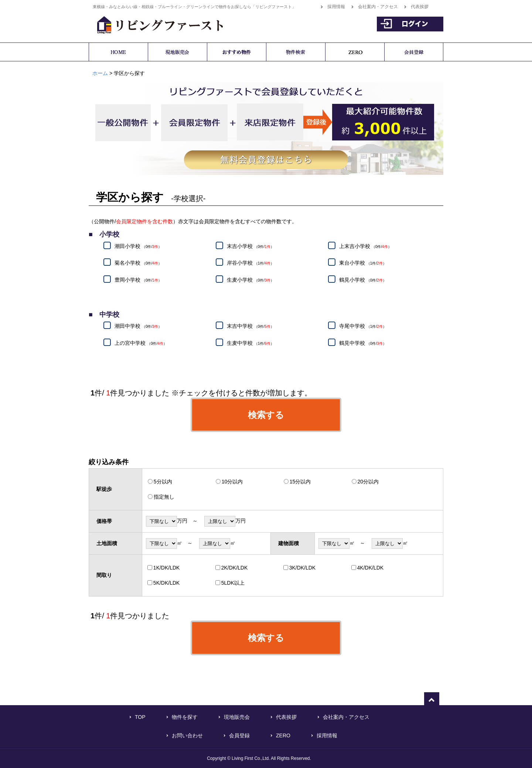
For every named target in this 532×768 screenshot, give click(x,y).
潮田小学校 (138, 246)
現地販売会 (237, 717)
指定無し (164, 497)
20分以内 (368, 482)
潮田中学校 (138, 326)
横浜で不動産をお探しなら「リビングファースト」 (156, 24)
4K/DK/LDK (371, 568)
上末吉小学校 (365, 246)
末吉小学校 (250, 246)
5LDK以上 (233, 583)
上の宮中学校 (141, 343)
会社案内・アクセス (378, 7)
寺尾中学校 (363, 326)
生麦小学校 (250, 280)
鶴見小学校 (363, 280)
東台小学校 (363, 263)
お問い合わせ (187, 735)
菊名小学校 (138, 263)
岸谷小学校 (250, 263)
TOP (140, 717)
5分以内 (163, 482)
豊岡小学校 (138, 280)
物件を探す (185, 717)
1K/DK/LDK (167, 568)
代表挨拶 (420, 7)
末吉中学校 (250, 326)
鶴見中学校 (363, 343)
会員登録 (239, 735)
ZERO (283, 735)
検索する (266, 415)
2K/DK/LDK (235, 568)
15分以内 (300, 482)
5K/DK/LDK (167, 583)
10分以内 (232, 482)
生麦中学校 (250, 343)
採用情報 (336, 7)
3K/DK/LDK (303, 568)
